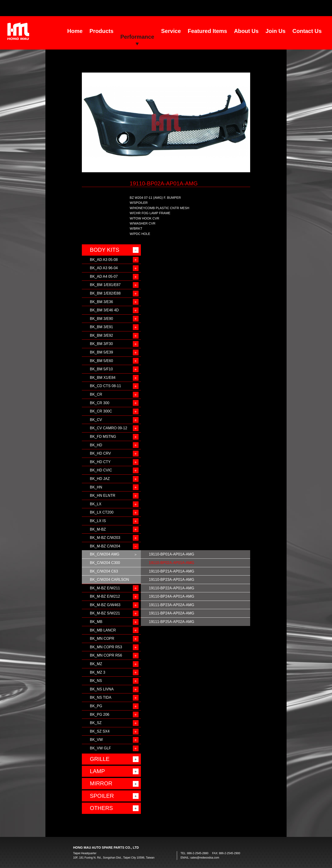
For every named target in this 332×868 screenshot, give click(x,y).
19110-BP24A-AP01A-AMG (172, 596)
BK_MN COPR (102, 639)
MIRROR (101, 783)
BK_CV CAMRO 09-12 (109, 428)
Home (75, 31)
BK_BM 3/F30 (101, 344)
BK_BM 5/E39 (102, 352)
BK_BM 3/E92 (102, 335)
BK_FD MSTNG (103, 437)
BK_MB (96, 622)
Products (101, 31)
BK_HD (96, 445)
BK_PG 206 (100, 715)
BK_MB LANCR (103, 630)
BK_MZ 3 (98, 672)
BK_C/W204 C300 (105, 563)
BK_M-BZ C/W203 (105, 538)
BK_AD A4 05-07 (104, 276)
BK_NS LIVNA (102, 689)
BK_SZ (96, 723)
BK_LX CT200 (102, 512)
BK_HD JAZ (100, 479)
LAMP (97, 771)
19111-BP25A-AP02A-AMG (172, 622)
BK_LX (96, 504)
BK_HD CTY (100, 462)
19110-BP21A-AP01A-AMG (172, 571)
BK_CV (96, 420)
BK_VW (96, 740)
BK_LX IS (98, 521)
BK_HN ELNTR (103, 495)
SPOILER (102, 796)
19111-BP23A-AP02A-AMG (172, 605)
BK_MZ (96, 664)
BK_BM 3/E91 (102, 327)
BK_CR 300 (100, 403)
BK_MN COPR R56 (106, 655)
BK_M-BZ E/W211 (105, 588)
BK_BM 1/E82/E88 (105, 293)
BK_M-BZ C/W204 (105, 546)
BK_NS (96, 681)
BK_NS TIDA (101, 697)
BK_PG (96, 706)
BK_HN (96, 487)
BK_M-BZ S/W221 (105, 613)
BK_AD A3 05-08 (104, 260)
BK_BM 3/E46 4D (104, 310)
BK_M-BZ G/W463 (105, 605)
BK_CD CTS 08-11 (105, 386)
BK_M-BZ (98, 529)
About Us (246, 31)
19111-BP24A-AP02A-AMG (172, 613)
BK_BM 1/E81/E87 (105, 285)
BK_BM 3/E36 (102, 302)
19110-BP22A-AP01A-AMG (172, 588)
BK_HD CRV (100, 453)
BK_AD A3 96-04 (104, 268)
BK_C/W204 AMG (105, 554)
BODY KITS (105, 250)
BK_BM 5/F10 (101, 369)
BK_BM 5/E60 (102, 361)
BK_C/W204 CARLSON (110, 580)
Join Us (276, 31)
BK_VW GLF (101, 748)
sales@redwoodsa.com (205, 858)
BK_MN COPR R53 (106, 647)
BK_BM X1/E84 (103, 378)
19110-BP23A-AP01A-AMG (172, 580)
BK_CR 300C (101, 411)
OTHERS (101, 808)
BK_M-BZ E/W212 (105, 596)
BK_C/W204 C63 (104, 571)
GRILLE (100, 759)
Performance (137, 37)
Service (171, 31)
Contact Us (307, 31)
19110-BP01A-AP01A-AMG (172, 554)
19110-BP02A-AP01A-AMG (172, 563)
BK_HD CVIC (101, 470)
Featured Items (207, 31)
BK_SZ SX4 (100, 731)
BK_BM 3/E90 (102, 319)
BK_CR (96, 394)
